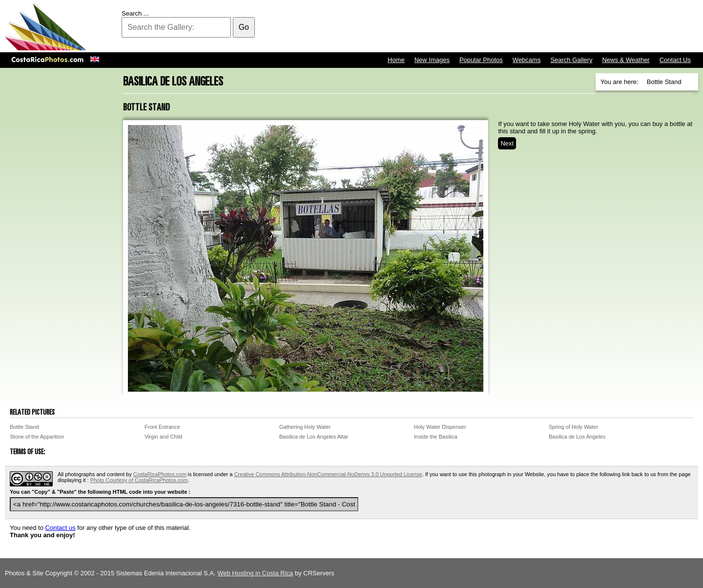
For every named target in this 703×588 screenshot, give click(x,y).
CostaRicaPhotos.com (160, 474)
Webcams (527, 60)
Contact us (61, 528)
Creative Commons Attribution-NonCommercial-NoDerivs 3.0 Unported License (328, 474)
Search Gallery (571, 60)
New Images (432, 60)
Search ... (135, 13)
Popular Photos (481, 60)
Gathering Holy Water (305, 427)
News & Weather (626, 60)
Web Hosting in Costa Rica (255, 573)
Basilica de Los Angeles (577, 437)
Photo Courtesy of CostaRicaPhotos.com (139, 480)
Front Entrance (162, 427)
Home (396, 60)
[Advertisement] (520, 27)
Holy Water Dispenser (440, 427)
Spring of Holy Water (573, 427)
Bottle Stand (24, 427)
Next (507, 143)
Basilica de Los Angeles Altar (314, 437)
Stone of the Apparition (37, 437)
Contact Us (675, 60)
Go (244, 27)
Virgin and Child (163, 437)
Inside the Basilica (436, 437)
